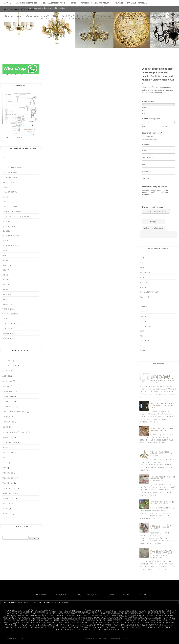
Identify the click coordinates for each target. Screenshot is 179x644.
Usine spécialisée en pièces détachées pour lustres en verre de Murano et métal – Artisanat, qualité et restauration (162, 554)
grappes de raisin (10, 265)
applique (143, 268)
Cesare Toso (8, 402)
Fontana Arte (8, 417)
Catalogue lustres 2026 (138, 3)
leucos (5, 509)
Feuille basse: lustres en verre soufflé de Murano (163, 430)
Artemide (6, 376)
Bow (4, 163)
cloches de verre (10, 207)
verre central (8, 309)
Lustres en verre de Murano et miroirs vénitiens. (56, 639)
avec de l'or (145, 273)
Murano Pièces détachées (27, 3)
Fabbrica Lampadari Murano (14, 412)
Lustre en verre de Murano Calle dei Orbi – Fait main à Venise (162, 406)
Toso (5, 458)
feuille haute (8, 231)
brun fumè (144, 297)
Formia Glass (8, 422)
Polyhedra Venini (10, 177)
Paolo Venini (8, 437)
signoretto (7, 514)
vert (142, 346)
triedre (5, 299)
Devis (74, 3)
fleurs (5, 251)
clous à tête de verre (12, 212)
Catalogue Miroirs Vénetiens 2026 (19, 9)
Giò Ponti (7, 427)
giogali (6, 260)
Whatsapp (119, 3)
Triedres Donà (9, 182)
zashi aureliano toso (12, 324)
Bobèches (6, 158)
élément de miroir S (11, 338)
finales (5, 241)
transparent (145, 341)
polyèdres (7, 294)
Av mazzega (7, 381)
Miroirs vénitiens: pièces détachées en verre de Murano (161, 527)
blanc (142, 278)
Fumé (142, 258)
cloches (6, 202)
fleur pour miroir (10, 246)
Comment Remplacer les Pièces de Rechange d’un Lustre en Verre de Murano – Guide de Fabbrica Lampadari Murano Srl (163, 379)
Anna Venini (8, 371)
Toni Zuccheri (8, 453)
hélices (5, 275)
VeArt (5, 463)
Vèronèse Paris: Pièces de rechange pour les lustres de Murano (163, 454)
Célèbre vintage (9, 407)
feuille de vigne (9, 226)
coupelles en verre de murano (16, 216)
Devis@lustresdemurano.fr (55, 3)
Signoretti (7, 448)
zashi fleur (7, 329)
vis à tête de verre (10, 314)
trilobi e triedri (9, 304)
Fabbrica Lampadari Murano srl (155, 639)
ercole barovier (9, 493)
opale (142, 312)
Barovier (6, 386)
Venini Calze (8, 473)
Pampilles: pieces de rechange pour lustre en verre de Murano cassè (163, 479)
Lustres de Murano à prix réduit (95, 3)
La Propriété (144, 595)
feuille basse (8, 221)
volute (5, 319)
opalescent (145, 316)
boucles (6, 187)
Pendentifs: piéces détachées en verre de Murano (162, 503)
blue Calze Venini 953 (149, 292)
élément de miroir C (11, 334)
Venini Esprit (8, 483)
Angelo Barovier (10, 366)
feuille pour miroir (11, 236)
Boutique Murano (62, 595)
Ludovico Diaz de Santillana (15, 432)
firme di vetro (8, 499)
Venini (5, 468)
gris (142, 302)
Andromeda (8, 361)
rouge (143, 336)
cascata (6, 197)
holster (6, 270)
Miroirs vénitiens (39, 595)
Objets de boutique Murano (90, 595)
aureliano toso (9, 488)
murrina (6, 280)
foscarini (7, 504)
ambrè (142, 263)
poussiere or (145, 326)
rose (142, 331)
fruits (5, 255)
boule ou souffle (10, 192)
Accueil (8, 3)
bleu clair (144, 282)
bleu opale (144, 287)
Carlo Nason (8, 391)
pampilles (6, 285)
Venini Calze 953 (9, 478)
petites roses (8, 290)
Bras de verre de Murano (13, 168)
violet (142, 351)
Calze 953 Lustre (10, 173)
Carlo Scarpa (8, 396)
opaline (143, 321)
